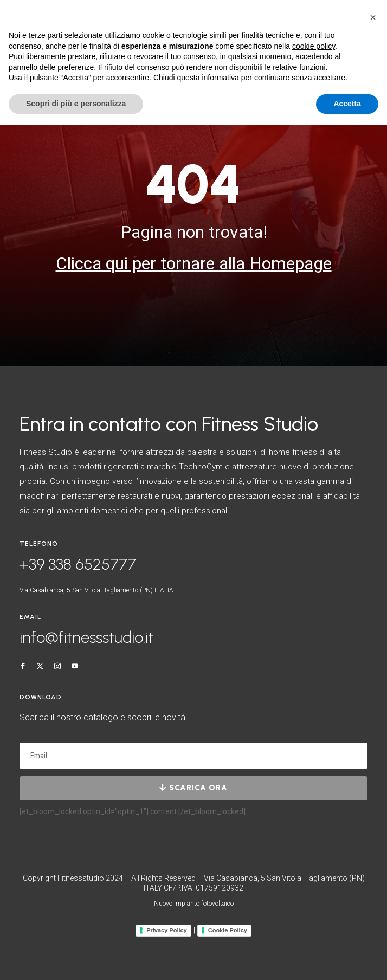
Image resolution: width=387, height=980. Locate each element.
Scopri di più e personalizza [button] (76, 104)
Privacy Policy (167, 930)
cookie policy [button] (314, 46)
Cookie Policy (228, 930)
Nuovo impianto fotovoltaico (194, 904)
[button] (373, 17)
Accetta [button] (347, 104)
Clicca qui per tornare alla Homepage (194, 263)
